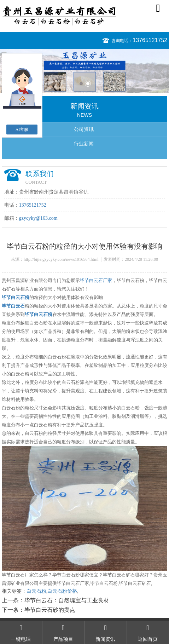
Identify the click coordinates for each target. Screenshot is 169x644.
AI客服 (22, 130)
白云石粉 (36, 591)
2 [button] (88, 84)
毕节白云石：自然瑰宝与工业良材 (67, 600)
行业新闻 (84, 144)
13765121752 (150, 40)
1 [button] (81, 84)
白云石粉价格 (62, 591)
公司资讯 (84, 129)
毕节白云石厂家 (96, 280)
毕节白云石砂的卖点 (50, 610)
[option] (84, 71)
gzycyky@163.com (38, 218)
